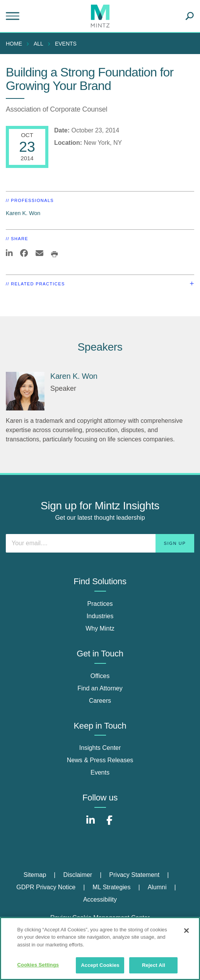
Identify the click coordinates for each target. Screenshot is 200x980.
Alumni (157, 887)
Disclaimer (78, 875)
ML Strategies (111, 887)
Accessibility (100, 899)
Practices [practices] (100, 604)
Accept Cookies (100, 965)
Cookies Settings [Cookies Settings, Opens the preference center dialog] (38, 965)
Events (66, 44)
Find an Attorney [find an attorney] (100, 688)
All (38, 44)
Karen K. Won (23, 213)
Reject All (154, 965)
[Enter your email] (100, 543)
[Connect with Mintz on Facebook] (109, 824)
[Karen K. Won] (25, 391)
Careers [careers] (100, 701)
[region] (100, 949)
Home (14, 44)
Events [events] (100, 772)
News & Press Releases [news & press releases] (100, 760)
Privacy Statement (134, 875)
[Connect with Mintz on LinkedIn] (91, 824)
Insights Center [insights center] (100, 748)
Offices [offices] (100, 676)
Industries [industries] (100, 616)
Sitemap (35, 875)
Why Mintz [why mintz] (100, 628)
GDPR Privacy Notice (46, 887)
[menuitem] (16, 44)
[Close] (186, 931)
